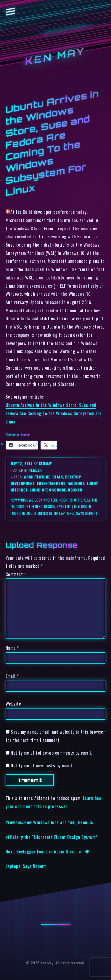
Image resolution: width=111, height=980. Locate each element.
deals (58, 477)
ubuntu (75, 490)
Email (12, 676)
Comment (16, 574)
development (23, 483)
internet (19, 490)
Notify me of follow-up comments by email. (51, 753)
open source (54, 490)
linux (35, 490)
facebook (76, 483)
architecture (37, 477)
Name (12, 648)
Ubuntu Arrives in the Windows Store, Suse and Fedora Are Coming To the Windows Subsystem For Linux (54, 413)
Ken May (56, 56)
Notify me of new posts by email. (42, 765)
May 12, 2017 (22, 464)
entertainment (51, 483)
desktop (73, 477)
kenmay (45, 464)
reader (35, 470)
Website (13, 704)
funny (92, 483)
